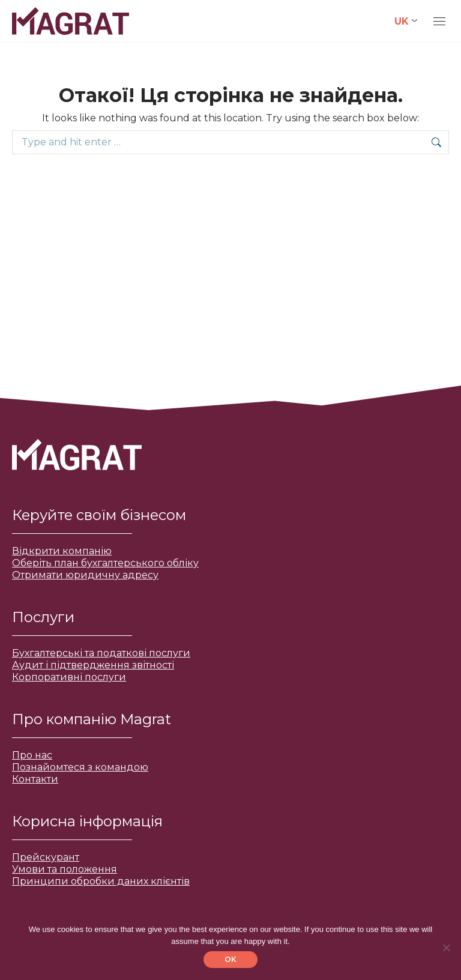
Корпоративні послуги (69, 677)
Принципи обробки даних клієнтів (101, 881)
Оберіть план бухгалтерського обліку (105, 563)
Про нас (32, 755)
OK (230, 959)
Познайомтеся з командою (80, 767)
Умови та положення (65, 869)
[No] (446, 948)
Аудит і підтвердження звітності (93, 665)
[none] (406, 21)
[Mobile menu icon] (439, 21)
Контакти (35, 779)
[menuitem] (406, 21)
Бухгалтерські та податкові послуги (101, 653)
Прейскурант (46, 857)
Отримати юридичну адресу (85, 575)
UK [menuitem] (402, 21)
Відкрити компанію (62, 551)
